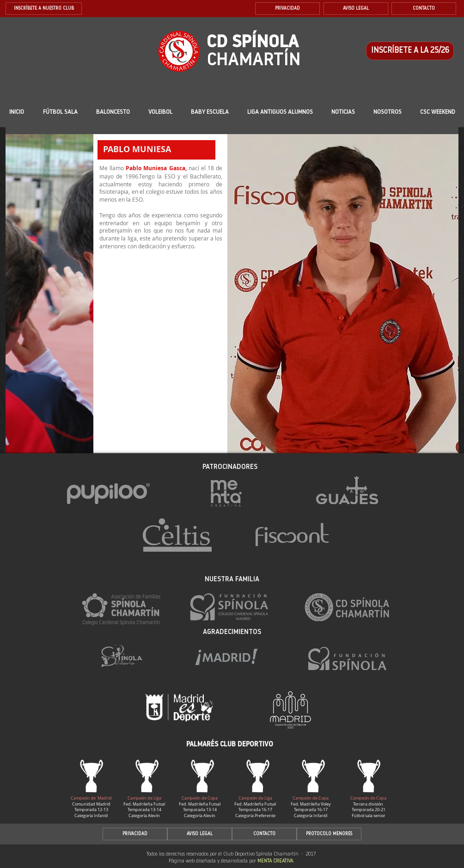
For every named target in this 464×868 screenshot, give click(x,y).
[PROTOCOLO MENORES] (329, 834)
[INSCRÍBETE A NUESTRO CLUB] (44, 9)
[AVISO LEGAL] (356, 9)
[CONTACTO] (424, 9)
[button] (210, 112)
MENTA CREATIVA (275, 861)
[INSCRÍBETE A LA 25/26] (410, 51)
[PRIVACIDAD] (287, 9)
